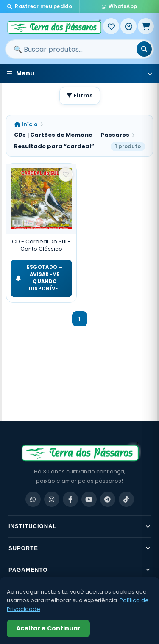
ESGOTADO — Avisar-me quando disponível (39, 278)
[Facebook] (70, 499)
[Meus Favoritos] (111, 26)
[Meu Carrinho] (146, 26)
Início (26, 124)
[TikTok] (126, 499)
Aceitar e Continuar (48, 628)
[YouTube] (89, 499)
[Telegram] (108, 499)
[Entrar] (128, 26)
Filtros (80, 95)
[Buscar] (144, 49)
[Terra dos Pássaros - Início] (54, 26)
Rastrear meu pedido (40, 6)
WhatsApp (120, 6)
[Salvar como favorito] (66, 174)
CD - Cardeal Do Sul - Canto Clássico (41, 245)
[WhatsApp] (33, 499)
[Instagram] (52, 499)
